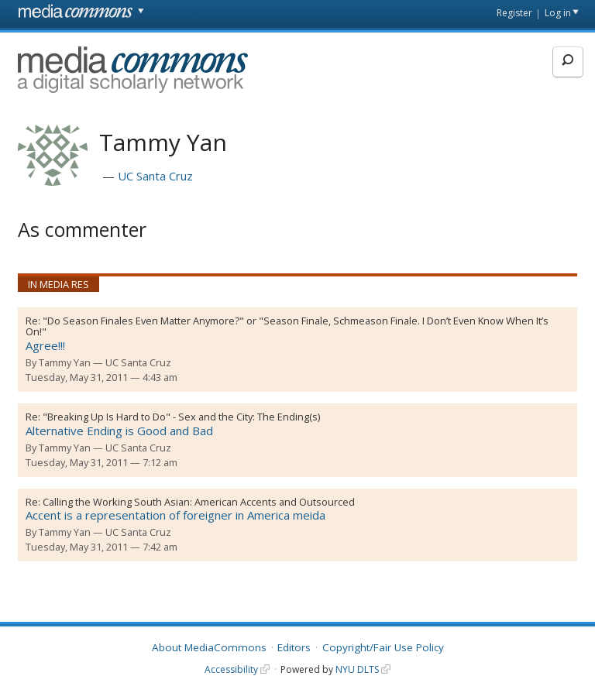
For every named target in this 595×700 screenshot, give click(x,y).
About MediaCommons (209, 647)
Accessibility (231, 669)
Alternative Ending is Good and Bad (119, 431)
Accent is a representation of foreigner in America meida (175, 515)
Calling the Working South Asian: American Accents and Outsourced (199, 502)
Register (514, 13)
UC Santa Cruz (155, 176)
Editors (294, 647)
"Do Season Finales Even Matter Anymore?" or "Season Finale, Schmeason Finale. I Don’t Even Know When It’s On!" (287, 326)
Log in (558, 13)
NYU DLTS (357, 669)
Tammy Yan (65, 362)
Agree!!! (45, 345)
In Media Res (58, 284)
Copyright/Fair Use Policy (383, 647)
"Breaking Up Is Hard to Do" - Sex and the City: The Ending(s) (181, 417)
